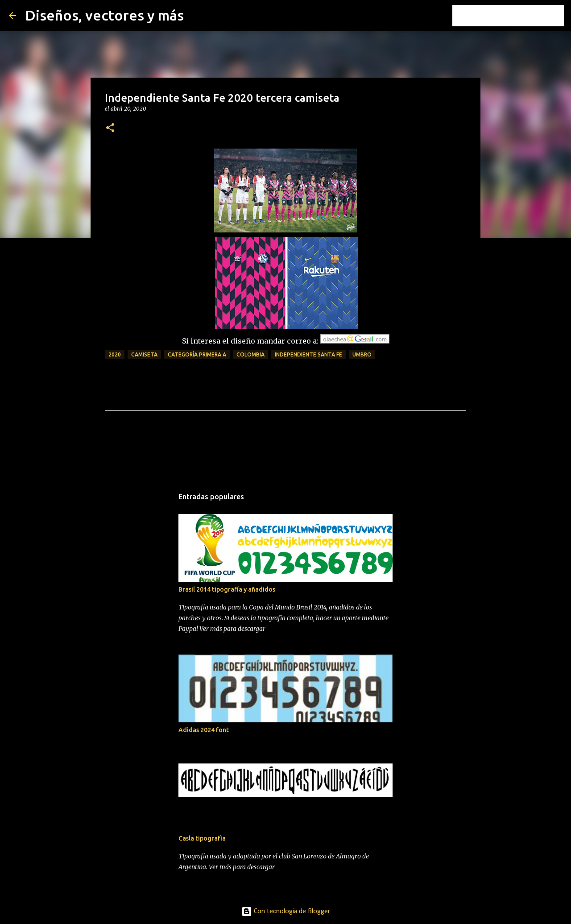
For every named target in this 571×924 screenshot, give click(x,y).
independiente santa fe (308, 354)
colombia (250, 354)
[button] (110, 128)
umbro (362, 354)
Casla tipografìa (202, 838)
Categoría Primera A (197, 354)
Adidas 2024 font (204, 730)
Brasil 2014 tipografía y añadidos (227, 589)
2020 (115, 354)
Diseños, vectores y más (104, 15)
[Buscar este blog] (517, 16)
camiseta (144, 354)
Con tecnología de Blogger (286, 912)
